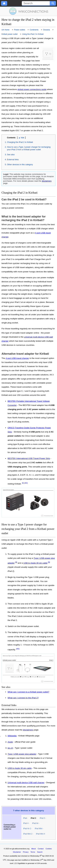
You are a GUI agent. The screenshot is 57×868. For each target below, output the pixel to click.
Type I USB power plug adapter (22, 754)
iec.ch (10, 748)
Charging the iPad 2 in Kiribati (20, 142)
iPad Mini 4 (41, 834)
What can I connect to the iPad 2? (23, 698)
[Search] (36, 3)
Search (40, 852)
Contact (41, 849)
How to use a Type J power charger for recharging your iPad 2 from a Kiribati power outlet (29, 148)
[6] (23, 483)
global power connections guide (32, 89)
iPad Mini (39, 829)
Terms (33, 852)
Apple (10, 742)
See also (11, 155)
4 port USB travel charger (17, 358)
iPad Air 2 (27, 829)
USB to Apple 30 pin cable (35, 563)
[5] (49, 562)
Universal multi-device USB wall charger (26, 783)
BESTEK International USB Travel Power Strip (29, 458)
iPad (25, 818)
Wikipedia (12, 736)
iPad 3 (42, 818)
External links (13, 160)
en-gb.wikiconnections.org (20, 849)
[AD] (26, 483)
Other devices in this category (20, 164)
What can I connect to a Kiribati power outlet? (28, 692)
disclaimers (47, 181)
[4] (16, 562)
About (34, 849)
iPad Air (35, 823)
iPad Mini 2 (28, 834)
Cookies (49, 849)
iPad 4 (26, 823)
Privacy (26, 852)
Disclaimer (17, 852)
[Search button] (53, 3)
